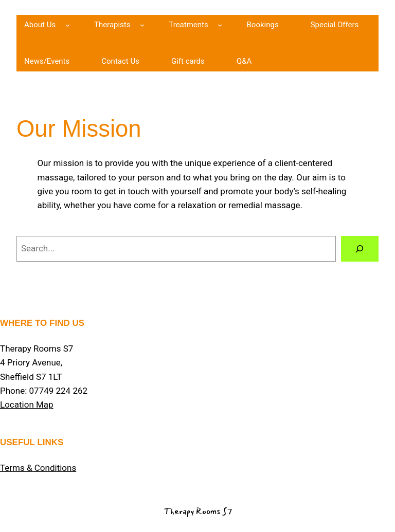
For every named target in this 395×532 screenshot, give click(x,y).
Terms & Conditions (38, 468)
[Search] (360, 249)
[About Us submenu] (68, 25)
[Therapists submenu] (142, 25)
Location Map (27, 405)
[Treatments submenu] (220, 25)
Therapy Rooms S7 (198, 511)
